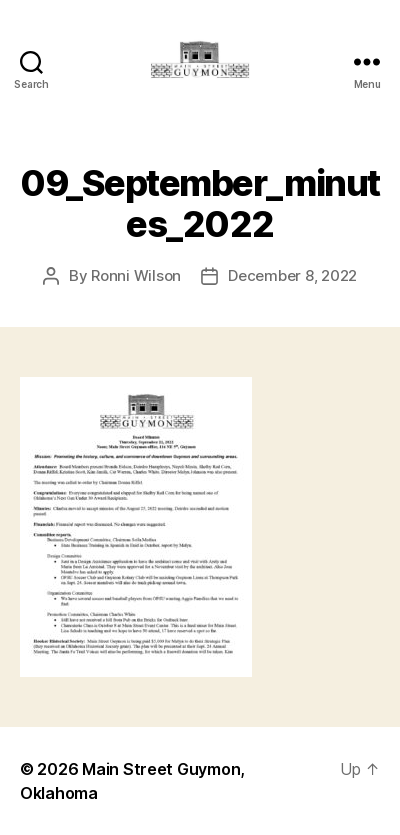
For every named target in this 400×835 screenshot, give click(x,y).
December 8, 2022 (292, 275)
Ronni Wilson (136, 275)
